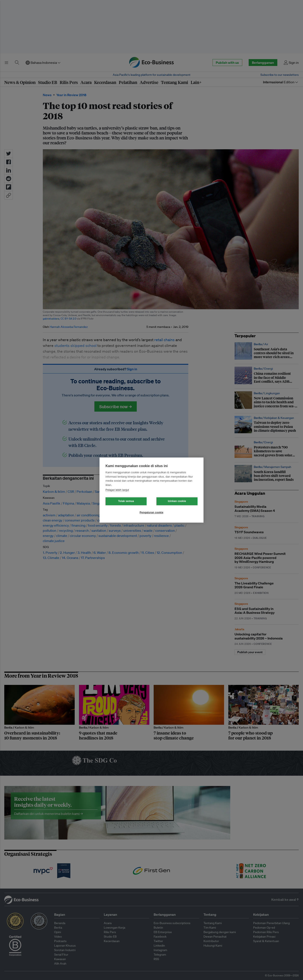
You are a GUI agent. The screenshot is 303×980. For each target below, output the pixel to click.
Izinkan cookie (177, 501)
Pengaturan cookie (152, 512)
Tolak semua (126, 501)
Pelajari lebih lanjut (117, 490)
